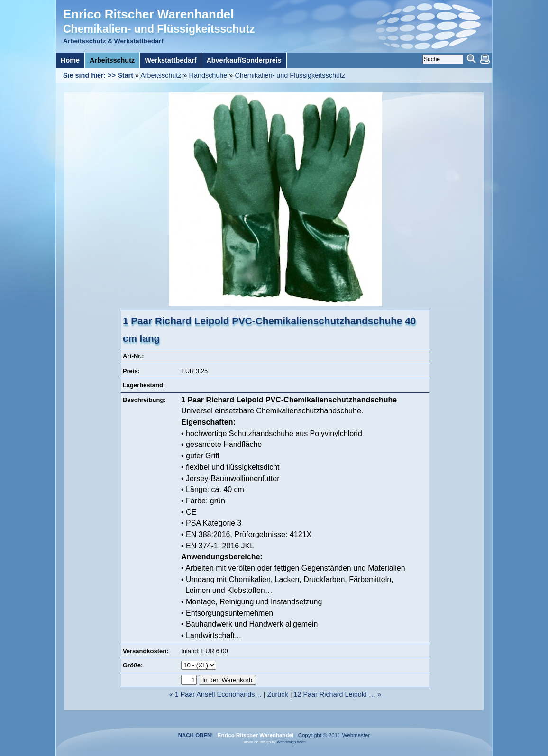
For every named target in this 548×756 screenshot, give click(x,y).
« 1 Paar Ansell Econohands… (215, 694)
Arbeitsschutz (161, 75)
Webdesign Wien (291, 742)
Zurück (278, 694)
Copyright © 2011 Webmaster (332, 735)
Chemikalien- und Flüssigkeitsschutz (290, 75)
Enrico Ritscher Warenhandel (148, 14)
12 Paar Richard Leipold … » (337, 694)
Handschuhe (208, 75)
